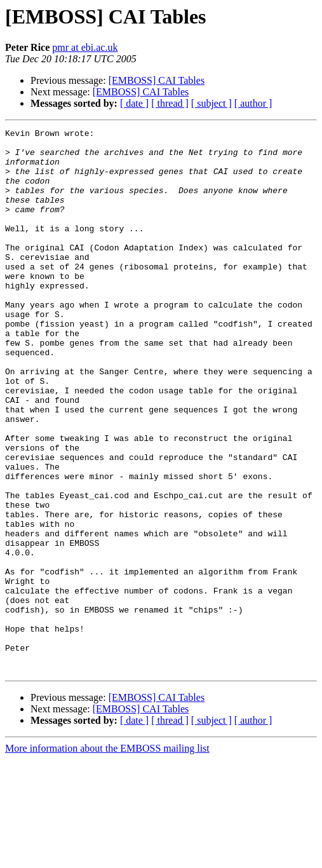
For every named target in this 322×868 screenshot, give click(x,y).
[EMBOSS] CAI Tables (157, 80)
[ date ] (134, 103)
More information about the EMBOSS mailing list (107, 857)
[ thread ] (170, 103)
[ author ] (253, 103)
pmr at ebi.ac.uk (85, 47)
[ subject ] (211, 103)
